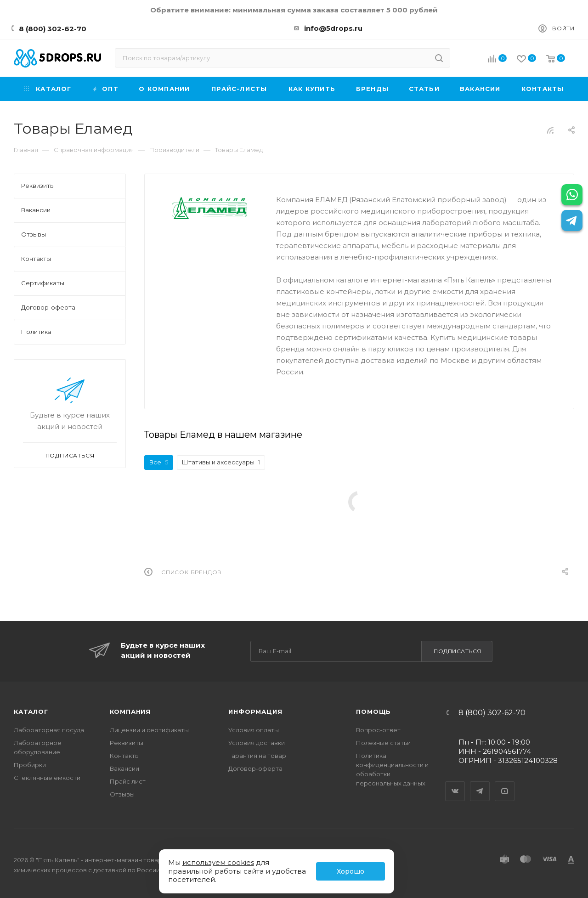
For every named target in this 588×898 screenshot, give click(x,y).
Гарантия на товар (257, 756)
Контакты (125, 756)
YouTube (505, 783)
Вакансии (124, 768)
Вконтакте (455, 783)
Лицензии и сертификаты (149, 730)
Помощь (373, 712)
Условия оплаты (254, 730)
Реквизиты (127, 743)
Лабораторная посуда (49, 730)
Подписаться (458, 651)
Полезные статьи (383, 743)
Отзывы (122, 794)
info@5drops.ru (333, 28)
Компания (130, 712)
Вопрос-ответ (378, 730)
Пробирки (30, 765)
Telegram (480, 783)
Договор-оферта (255, 768)
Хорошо (351, 871)
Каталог (31, 712)
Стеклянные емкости (47, 778)
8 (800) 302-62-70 (53, 29)
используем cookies (218, 862)
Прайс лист (128, 781)
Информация (255, 712)
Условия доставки (257, 743)
